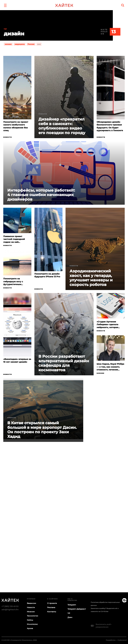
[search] (123, 5)
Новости (8, 137)
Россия (31, 44)
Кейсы (30, 620)
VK (69, 613)
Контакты (52, 612)
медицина (20, 44)
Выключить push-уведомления (104, 626)
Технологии (33, 616)
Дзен (70, 617)
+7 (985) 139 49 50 (10, 606)
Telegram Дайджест (77, 609)
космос (8, 44)
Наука (42, 351)
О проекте (52, 603)
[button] (5, 5)
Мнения (11, 185)
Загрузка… (64, 527)
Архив (30, 628)
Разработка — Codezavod (116, 640)
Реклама (51, 607)
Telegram (72, 605)
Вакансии (31, 603)
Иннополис (32, 624)
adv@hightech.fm (10, 610)
